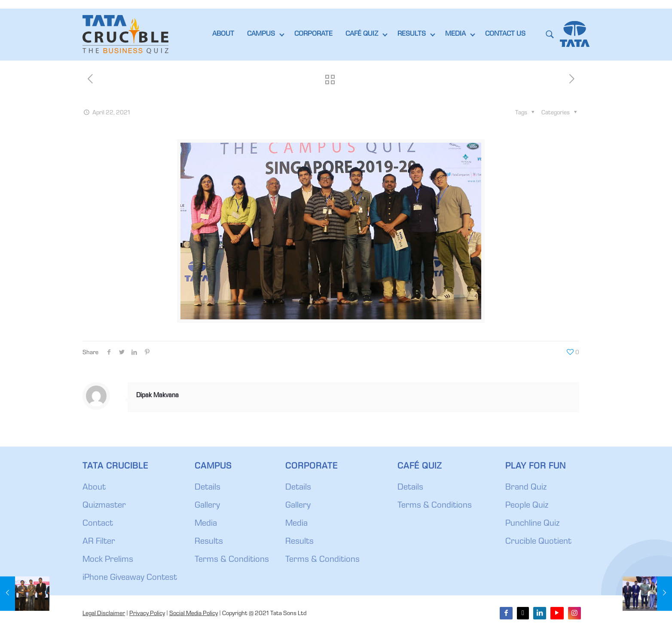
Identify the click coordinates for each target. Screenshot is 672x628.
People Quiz (527, 506)
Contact (98, 524)
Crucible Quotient (538, 542)
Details (208, 488)
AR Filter (99, 542)
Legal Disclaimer (104, 614)
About (94, 488)
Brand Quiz (526, 488)
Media (206, 524)
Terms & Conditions (232, 560)
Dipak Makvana (157, 396)
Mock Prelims (108, 560)
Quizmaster (104, 506)
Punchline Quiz (532, 524)
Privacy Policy (147, 614)
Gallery (207, 506)
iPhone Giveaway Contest (130, 578)
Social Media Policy (194, 614)
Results (209, 542)
